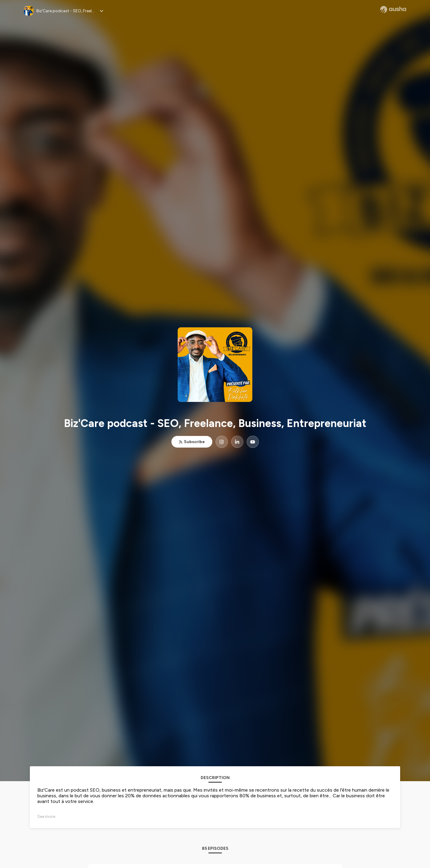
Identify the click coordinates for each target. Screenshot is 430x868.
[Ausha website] (393, 10)
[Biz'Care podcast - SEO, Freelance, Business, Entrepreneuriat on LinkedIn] (237, 442)
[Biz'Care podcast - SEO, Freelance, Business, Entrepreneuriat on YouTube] (253, 442)
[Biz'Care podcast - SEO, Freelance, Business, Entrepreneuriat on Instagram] (222, 442)
